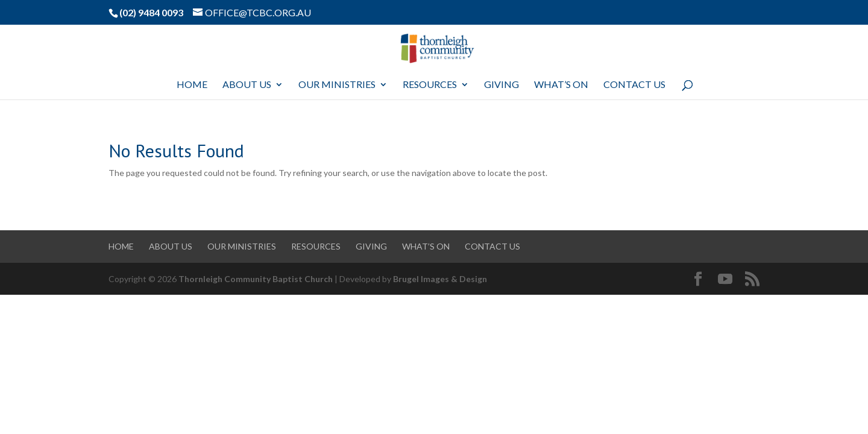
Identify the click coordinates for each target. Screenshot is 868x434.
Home (192, 85)
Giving (502, 85)
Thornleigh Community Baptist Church (256, 279)
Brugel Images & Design (440, 279)
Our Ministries (337, 85)
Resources (430, 85)
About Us (247, 85)
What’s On (561, 85)
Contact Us (634, 85)
